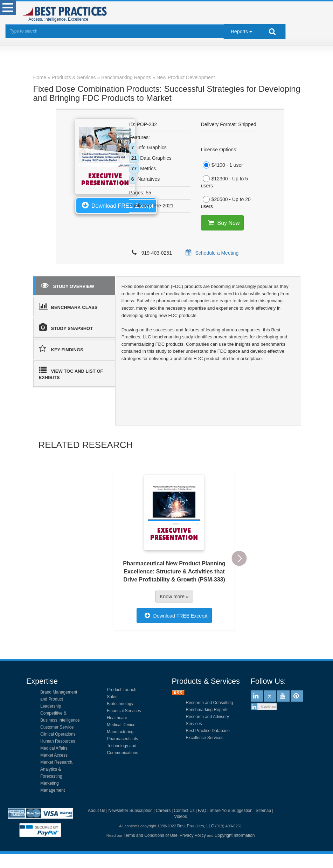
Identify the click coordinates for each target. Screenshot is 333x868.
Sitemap (263, 811)
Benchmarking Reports (207, 710)
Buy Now (222, 223)
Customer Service (57, 727)
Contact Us (184, 811)
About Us (96, 811)
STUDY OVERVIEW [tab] (68, 285)
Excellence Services (205, 738)
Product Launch (122, 690)
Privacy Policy (193, 835)
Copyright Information (235, 835)
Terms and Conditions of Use (151, 835)
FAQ (202, 811)
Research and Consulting (210, 703)
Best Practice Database (208, 731)
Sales (112, 697)
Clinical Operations (58, 734)
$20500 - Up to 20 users (226, 202)
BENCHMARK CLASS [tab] (68, 306)
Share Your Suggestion (231, 811)
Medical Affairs (54, 748)
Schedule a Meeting (211, 253)
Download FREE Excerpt (116, 205)
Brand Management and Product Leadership (59, 699)
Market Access (54, 755)
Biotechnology (120, 704)
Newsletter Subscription (131, 811)
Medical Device (121, 725)
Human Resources (58, 741)
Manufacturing (120, 732)
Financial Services (124, 711)
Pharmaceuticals (122, 739)
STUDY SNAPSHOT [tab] (66, 327)
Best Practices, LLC (196, 826)
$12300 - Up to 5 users (224, 182)
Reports (239, 32)
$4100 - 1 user (222, 165)
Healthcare (117, 718)
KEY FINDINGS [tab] (61, 349)
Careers (163, 811)
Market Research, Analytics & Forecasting (57, 769)
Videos (180, 817)
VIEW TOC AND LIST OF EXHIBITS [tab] (71, 373)
